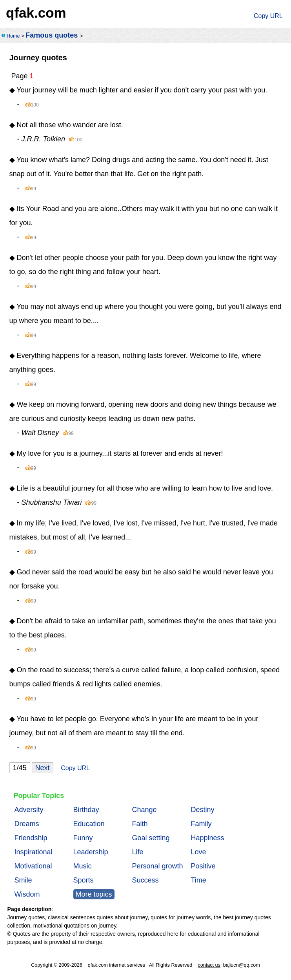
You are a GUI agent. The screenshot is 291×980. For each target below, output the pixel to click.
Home (13, 36)
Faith (140, 824)
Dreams (27, 824)
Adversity (29, 810)
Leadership (91, 852)
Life (138, 852)
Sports (84, 880)
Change (145, 810)
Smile (23, 880)
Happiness (208, 838)
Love (199, 852)
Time (199, 880)
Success (145, 880)
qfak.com (36, 13)
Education (89, 824)
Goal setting (151, 838)
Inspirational (34, 852)
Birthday (86, 810)
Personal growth (158, 866)
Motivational (33, 866)
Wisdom (27, 894)
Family (201, 824)
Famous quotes (52, 35)
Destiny (203, 810)
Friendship (31, 838)
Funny (83, 838)
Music (83, 866)
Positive (203, 866)
